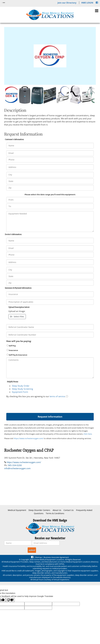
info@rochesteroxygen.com (17, 468)
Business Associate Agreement (56, 557)
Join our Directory (67, 3)
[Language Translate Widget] (4, 3)
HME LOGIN (87, 3)
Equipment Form (20, 392)
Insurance (12, 350)
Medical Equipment (17, 510)
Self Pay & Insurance (17, 355)
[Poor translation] (10, 600)
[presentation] (28, 405)
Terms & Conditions (55, 513)
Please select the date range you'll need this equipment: (50, 194)
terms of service (57, 396)
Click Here (88, 434)
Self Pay (11, 346)
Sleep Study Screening (22, 389)
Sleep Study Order (21, 386)
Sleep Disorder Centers (39, 510)
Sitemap (38, 557)
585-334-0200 (15, 465)
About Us (57, 510)
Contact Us (69, 510)
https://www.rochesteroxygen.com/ (29, 438)
